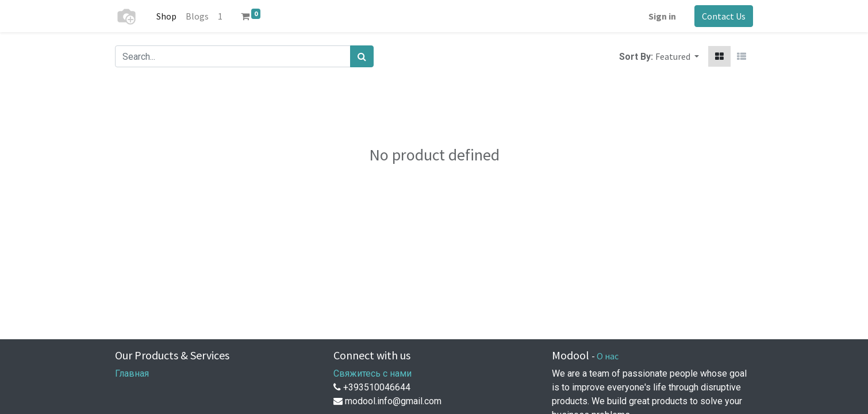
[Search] (362, 56)
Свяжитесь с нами (372, 373)
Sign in (662, 16)
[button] (677, 56)
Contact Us (724, 16)
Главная (132, 373)
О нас (608, 356)
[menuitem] (166, 16)
